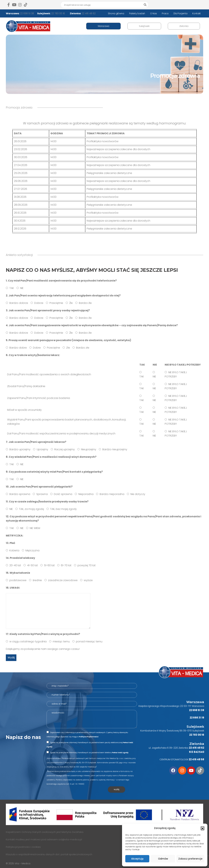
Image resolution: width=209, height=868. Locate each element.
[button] (203, 828)
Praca (165, 13)
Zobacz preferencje (190, 859)
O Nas (153, 13)
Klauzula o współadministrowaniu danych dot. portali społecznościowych (49, 854)
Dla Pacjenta (180, 13)
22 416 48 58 (196, 759)
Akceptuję (137, 859)
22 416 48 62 (88, 13)
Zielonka (184, 26)
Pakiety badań (137, 13)
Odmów (163, 859)
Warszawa (103, 26)
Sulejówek (144, 26)
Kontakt (197, 13)
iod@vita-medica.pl (70, 839)
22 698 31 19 (197, 718)
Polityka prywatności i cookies (23, 847)
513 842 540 (197, 752)
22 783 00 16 (58, 13)
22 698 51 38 (27, 13)
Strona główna (116, 13)
